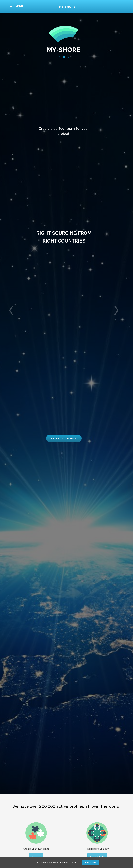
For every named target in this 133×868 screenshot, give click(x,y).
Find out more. (68, 863)
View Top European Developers (64, 438)
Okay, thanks (90, 863)
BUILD (36, 857)
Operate (97, 857)
